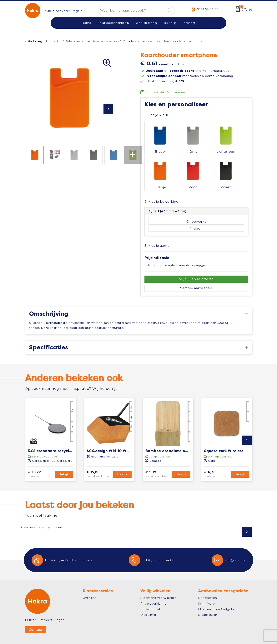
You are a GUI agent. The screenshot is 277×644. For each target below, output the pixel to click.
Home (51, 41)
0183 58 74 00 (208, 9)
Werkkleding (145, 23)
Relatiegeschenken (112, 23)
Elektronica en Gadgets (216, 595)
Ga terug (35, 41)
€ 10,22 (41, 461)
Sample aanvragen (196, 275)
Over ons (90, 584)
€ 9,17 (158, 461)
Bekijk (64, 460)
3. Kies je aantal (158, 232)
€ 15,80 (99, 461)
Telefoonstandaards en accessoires (92, 41)
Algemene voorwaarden (159, 584)
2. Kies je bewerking (161, 188)
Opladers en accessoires (141, 41)
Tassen (187, 23)
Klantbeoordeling (165, 81)
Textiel (168, 23)
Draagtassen (208, 601)
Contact (36, 616)
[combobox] (132, 10)
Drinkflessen (208, 584)
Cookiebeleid (150, 595)
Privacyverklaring (154, 590)
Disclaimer (148, 601)
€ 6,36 (217, 461)
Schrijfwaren (207, 590)
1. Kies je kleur (157, 115)
